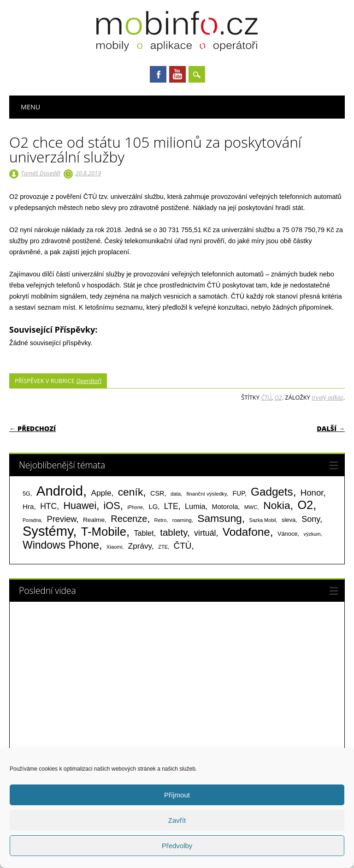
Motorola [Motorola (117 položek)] (225, 507)
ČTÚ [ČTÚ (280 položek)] (183, 546)
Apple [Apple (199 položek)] (101, 493)
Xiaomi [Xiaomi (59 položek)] (114, 547)
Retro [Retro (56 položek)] (160, 520)
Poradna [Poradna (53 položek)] (32, 520)
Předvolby (177, 846)
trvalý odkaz (327, 397)
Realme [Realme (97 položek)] (94, 520)
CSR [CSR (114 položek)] (157, 493)
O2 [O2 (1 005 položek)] (305, 505)
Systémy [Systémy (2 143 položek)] (48, 531)
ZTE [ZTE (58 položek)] (163, 547)
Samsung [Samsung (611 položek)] (220, 518)
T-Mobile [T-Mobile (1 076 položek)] (104, 532)
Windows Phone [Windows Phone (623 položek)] (61, 545)
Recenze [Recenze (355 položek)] (129, 519)
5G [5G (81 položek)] (27, 494)
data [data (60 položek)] (176, 494)
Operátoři (89, 381)
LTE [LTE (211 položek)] (171, 506)
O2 (278, 397)
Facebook (158, 74)
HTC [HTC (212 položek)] (48, 506)
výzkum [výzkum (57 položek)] (312, 534)
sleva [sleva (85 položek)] (289, 520)
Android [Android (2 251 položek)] (60, 491)
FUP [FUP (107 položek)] (238, 493)
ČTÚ (266, 397)
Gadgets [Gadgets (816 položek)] (272, 492)
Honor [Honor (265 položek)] (312, 493)
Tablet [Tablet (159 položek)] (144, 533)
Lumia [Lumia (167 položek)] (195, 506)
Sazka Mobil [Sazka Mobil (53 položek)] (263, 520)
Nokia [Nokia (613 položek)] (277, 505)
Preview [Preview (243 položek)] (62, 519)
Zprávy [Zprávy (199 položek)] (140, 546)
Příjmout (177, 795)
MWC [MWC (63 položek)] (251, 507)
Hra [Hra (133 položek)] (28, 506)
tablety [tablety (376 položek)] (174, 532)
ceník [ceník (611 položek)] (131, 492)
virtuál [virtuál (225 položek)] (205, 533)
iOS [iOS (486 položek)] (112, 506)
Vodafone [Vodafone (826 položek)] (246, 532)
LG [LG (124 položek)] (153, 506)
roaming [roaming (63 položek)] (182, 520)
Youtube (177, 74)
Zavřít (177, 820)
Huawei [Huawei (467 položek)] (80, 506)
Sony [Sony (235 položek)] (311, 519)
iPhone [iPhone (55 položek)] (135, 507)
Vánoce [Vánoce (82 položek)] (288, 534)
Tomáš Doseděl (40, 173)
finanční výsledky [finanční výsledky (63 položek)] (207, 494)
